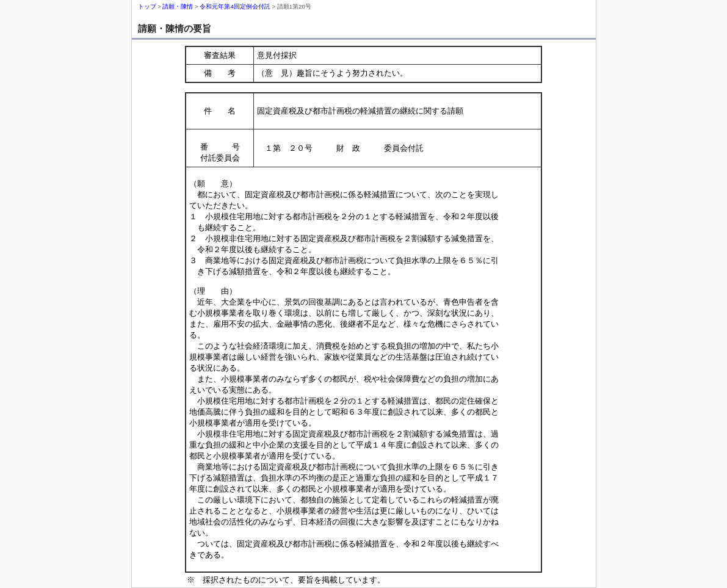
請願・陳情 (178, 6)
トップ (147, 6)
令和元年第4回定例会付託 (235, 6)
